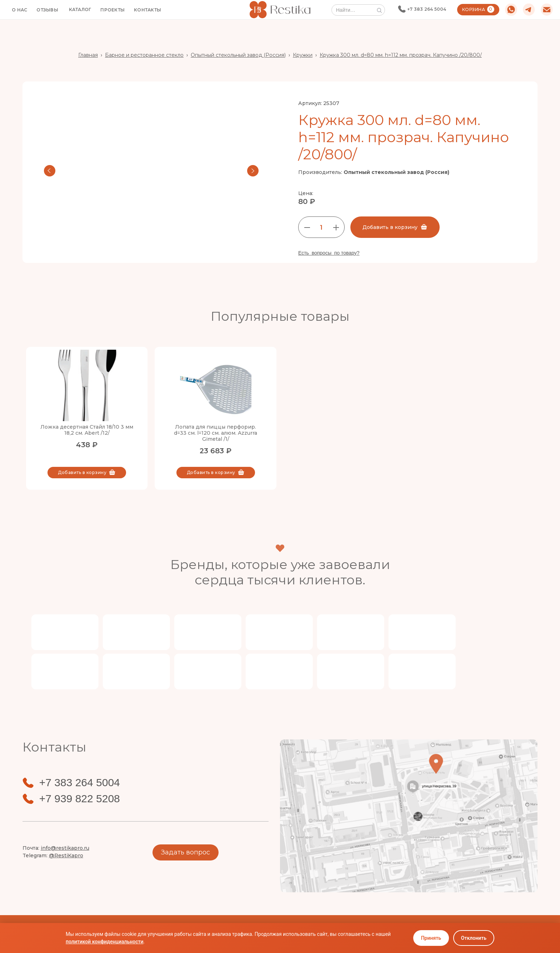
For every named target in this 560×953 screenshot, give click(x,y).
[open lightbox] (151, 171)
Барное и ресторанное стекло (144, 55)
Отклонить (474, 938)
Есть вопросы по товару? (329, 253)
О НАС (19, 10)
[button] (80, 10)
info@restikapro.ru (65, 848)
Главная (88, 55)
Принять (431, 938)
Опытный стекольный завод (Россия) (238, 55)
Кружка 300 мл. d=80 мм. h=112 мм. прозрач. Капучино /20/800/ (401, 55)
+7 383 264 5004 (427, 9)
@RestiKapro (66, 855)
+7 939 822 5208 (80, 799)
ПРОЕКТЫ (112, 10)
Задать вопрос (186, 852)
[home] (280, 9)
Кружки (303, 55)
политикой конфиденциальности (104, 942)
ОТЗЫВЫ (47, 10)
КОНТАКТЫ (147, 10)
